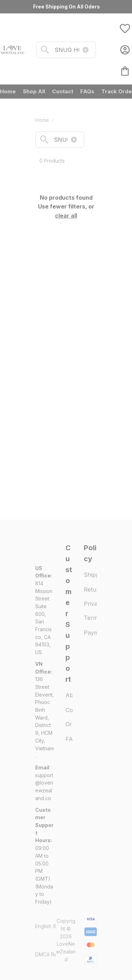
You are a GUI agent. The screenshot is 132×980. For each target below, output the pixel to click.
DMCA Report (51, 954)
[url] (45, 787)
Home (42, 120)
